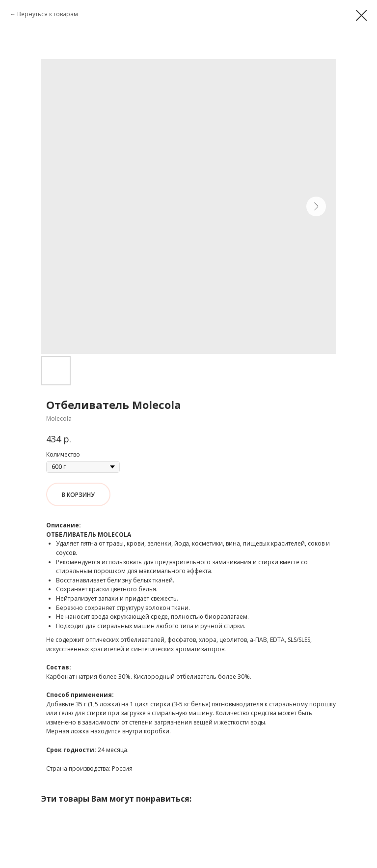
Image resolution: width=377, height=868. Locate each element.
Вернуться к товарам (48, 14)
